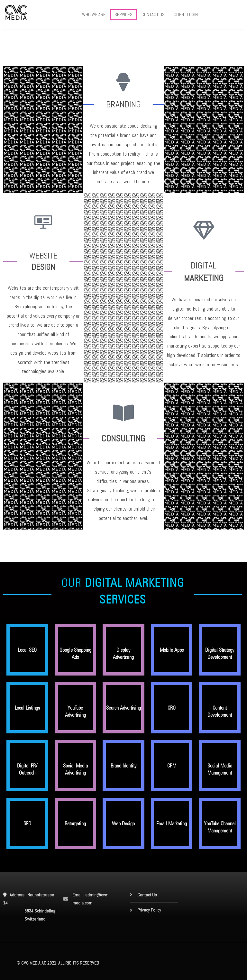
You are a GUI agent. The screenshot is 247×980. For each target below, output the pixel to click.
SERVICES (123, 14)
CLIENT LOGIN (186, 14)
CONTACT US (153, 14)
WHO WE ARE (94, 14)
